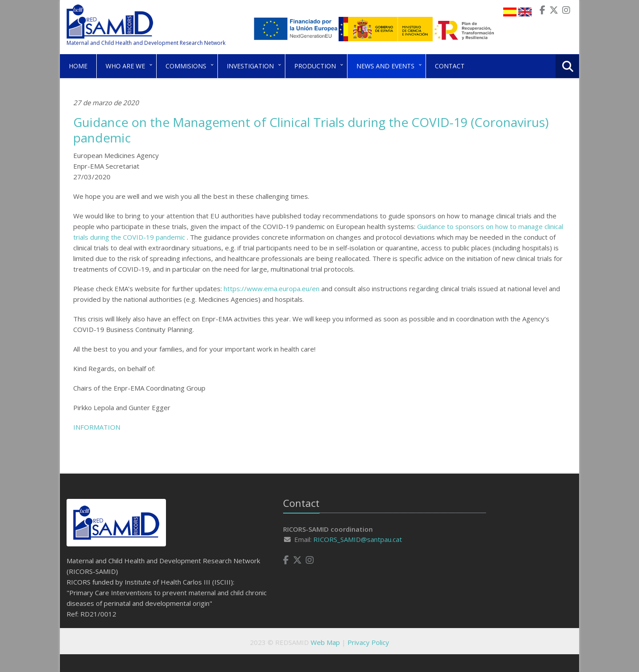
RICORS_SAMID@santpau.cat (358, 539)
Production (315, 66)
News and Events (385, 66)
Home (78, 66)
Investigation (250, 66)
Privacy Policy (368, 642)
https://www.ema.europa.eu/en (272, 289)
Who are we (125, 66)
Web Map (325, 642)
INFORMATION (97, 427)
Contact (450, 66)
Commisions (186, 66)
